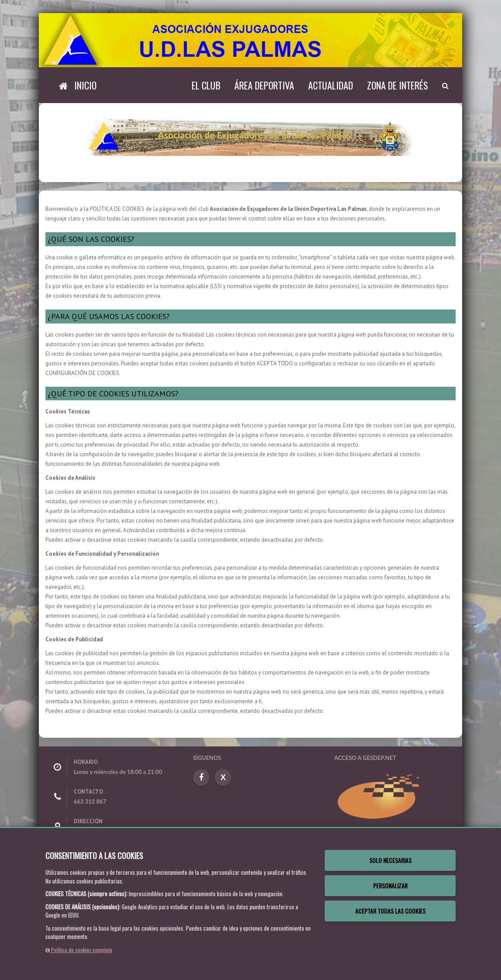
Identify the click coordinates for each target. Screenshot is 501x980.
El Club (206, 85)
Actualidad (331, 85)
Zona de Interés (398, 85)
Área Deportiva (264, 85)
